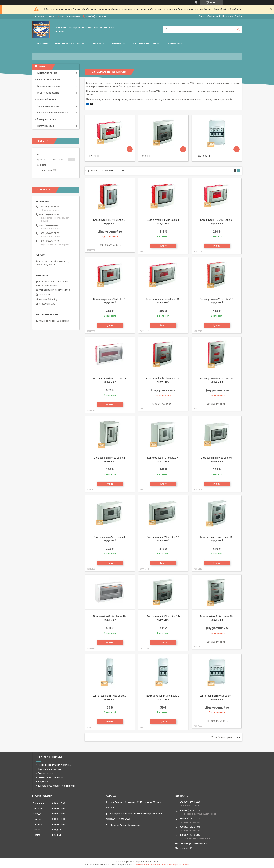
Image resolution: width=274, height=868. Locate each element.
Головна (42, 43)
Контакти (118, 43)
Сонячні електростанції (50, 777)
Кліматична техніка (47, 73)
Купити (163, 246)
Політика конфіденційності (176, 865)
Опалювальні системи (49, 86)
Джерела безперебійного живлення (57, 786)
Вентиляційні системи (49, 79)
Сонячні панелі (46, 773)
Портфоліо (174, 43)
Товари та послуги (68, 43)
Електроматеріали (47, 119)
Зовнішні (147, 156)
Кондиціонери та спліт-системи (55, 765)
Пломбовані (202, 156)
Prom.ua (154, 862)
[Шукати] (238, 29)
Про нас (96, 43)
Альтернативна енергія (49, 106)
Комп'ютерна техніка (48, 93)
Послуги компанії (46, 126)
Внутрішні (94, 156)
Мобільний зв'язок (47, 99)
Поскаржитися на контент (148, 865)
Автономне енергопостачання (53, 113)
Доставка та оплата (146, 43)
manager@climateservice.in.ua (55, 290)
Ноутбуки (43, 782)
